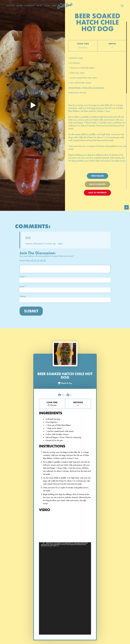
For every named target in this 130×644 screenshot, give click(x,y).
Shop (54, 6)
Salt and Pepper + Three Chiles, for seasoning (86, 88)
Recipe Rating (25, 260)
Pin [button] (69, 395)
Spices (39, 6)
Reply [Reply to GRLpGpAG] (60, 244)
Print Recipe (97, 176)
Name (23, 277)
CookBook (30, 6)
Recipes (20, 6)
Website (23, 296)
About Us (10, 6)
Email (22, 287)
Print (61, 395)
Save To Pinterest (97, 193)
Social (47, 6)
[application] (65, 588)
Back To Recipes (97, 184)
